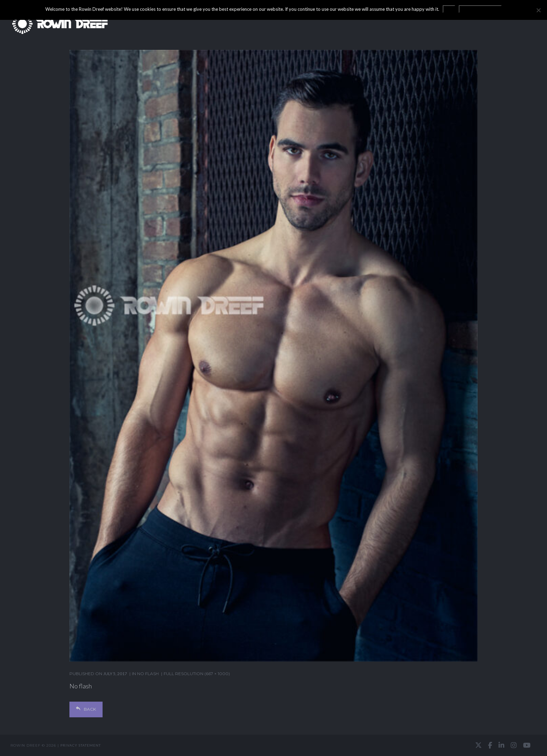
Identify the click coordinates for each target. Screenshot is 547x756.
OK (449, 9)
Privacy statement (81, 745)
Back (86, 709)
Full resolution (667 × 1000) (197, 674)
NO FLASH (148, 674)
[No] (538, 10)
